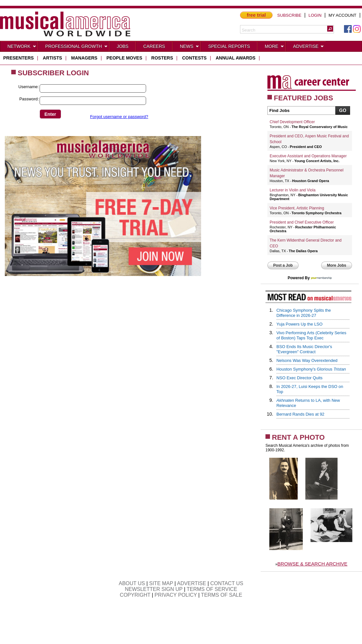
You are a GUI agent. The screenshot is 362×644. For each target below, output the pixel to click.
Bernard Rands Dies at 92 (300, 414)
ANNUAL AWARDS (236, 58)
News (190, 48)
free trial (256, 15)
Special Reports (229, 46)
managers (84, 58)
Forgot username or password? (119, 117)
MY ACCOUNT (342, 15)
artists (52, 58)
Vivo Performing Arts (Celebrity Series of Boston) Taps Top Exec (311, 335)
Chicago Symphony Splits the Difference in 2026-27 (304, 313)
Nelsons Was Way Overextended (307, 360)
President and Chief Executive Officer (302, 222)
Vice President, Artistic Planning (297, 208)
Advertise (309, 48)
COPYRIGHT (135, 595)
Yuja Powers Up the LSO (299, 324)
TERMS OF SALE (222, 595)
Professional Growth (77, 48)
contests (194, 58)
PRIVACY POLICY (176, 595)
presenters (19, 58)
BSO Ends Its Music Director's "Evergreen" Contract (304, 349)
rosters (162, 58)
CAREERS (154, 46)
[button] (330, 29)
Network (22, 48)
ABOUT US (132, 583)
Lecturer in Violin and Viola (292, 190)
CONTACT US (227, 583)
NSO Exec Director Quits (299, 378)
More (274, 48)
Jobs (123, 46)
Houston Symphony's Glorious (311, 369)
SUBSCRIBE (289, 15)
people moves (124, 58)
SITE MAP (161, 583)
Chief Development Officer (292, 122)
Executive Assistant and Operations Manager (308, 156)
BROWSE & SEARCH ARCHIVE (312, 564)
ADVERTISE (191, 583)
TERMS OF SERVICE (212, 589)
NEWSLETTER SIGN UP (154, 589)
